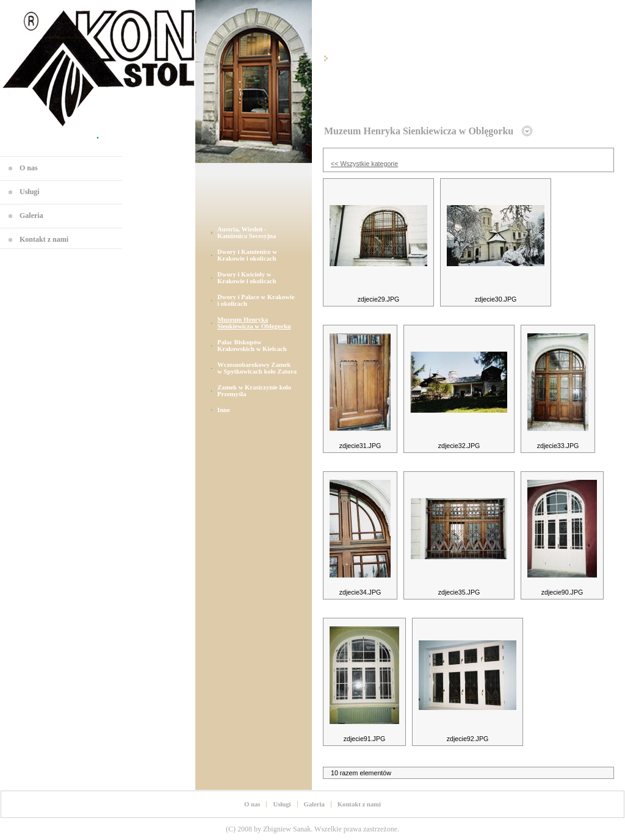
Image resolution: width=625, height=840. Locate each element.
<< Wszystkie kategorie (364, 164)
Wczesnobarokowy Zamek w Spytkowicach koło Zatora (257, 368)
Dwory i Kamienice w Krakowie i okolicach (247, 255)
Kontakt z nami (44, 239)
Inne (224, 410)
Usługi (30, 192)
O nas (29, 168)
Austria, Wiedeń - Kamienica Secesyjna (247, 233)
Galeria (31, 215)
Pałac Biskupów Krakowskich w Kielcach (252, 346)
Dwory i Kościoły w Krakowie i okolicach (247, 278)
